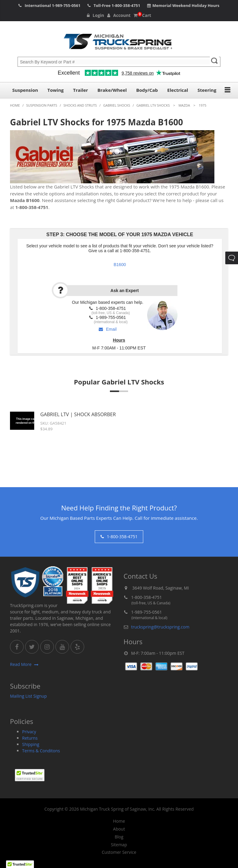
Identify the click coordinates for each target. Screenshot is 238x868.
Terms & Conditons (41, 751)
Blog (119, 837)
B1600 (120, 265)
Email (108, 329)
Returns (30, 738)
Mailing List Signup (28, 696)
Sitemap (119, 845)
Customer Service (119, 852)
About (119, 829)
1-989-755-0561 (66, 5)
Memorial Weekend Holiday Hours (186, 5)
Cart (142, 15)
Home (119, 821)
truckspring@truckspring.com (160, 627)
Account (119, 15)
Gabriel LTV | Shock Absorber (78, 414)
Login (96, 15)
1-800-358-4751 (126, 5)
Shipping (31, 744)
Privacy (29, 732)
